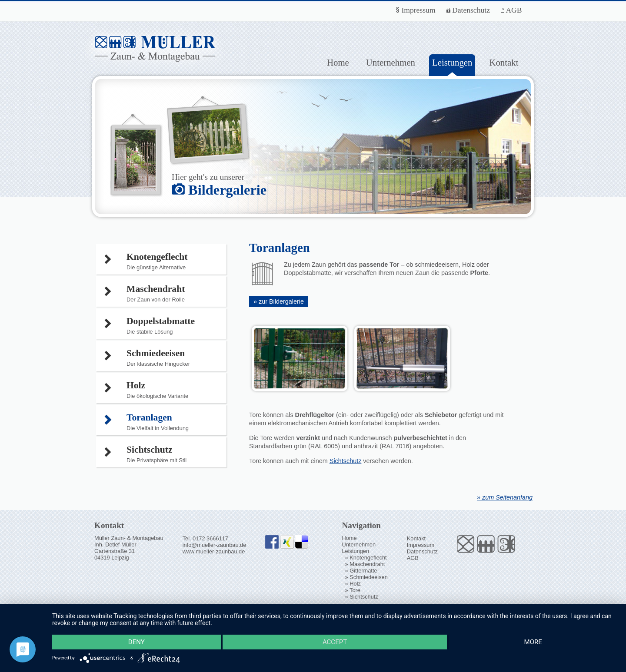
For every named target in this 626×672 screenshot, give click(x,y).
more (533, 642)
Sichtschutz (346, 461)
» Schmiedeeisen (366, 577)
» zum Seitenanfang (505, 497)
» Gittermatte (361, 571)
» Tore (353, 590)
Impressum (416, 10)
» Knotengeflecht (366, 558)
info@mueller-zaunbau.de (215, 545)
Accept (335, 642)
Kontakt (504, 62)
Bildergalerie (219, 190)
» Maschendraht (365, 564)
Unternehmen (391, 62)
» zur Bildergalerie (279, 301)
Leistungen (355, 551)
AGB (511, 10)
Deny (137, 642)
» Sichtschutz (362, 597)
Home (338, 62)
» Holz (353, 584)
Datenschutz (468, 10)
